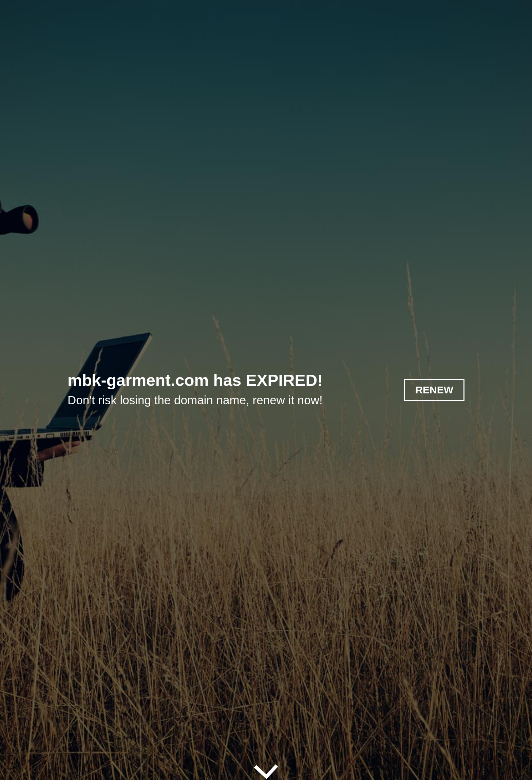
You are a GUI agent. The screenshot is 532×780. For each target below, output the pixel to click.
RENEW (434, 390)
